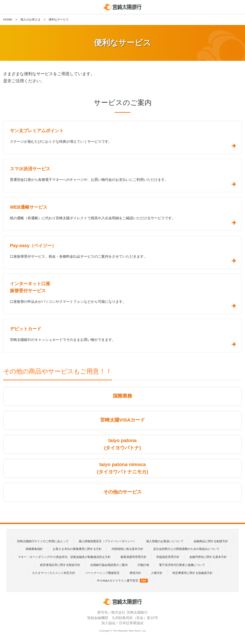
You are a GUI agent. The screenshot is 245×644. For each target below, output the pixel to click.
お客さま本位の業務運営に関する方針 (77, 549)
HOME (8, 19)
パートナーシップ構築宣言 (102, 573)
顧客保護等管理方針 (134, 557)
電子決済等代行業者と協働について (182, 565)
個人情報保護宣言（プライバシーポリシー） (107, 541)
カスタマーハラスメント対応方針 (54, 573)
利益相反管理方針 (168, 557)
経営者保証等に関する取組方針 (60, 565)
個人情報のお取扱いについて (165, 541)
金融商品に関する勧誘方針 (211, 541)
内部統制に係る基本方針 (127, 549)
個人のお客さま (31, 19)
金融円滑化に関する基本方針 (208, 557)
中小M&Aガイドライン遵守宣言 (122, 580)
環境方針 (135, 573)
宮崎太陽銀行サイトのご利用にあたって (43, 541)
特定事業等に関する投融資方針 (193, 573)
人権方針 (157, 573)
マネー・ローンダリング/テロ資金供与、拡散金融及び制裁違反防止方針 (64, 557)
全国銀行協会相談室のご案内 (109, 565)
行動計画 (143, 565)
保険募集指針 (34, 549)
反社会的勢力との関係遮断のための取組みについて (186, 549)
